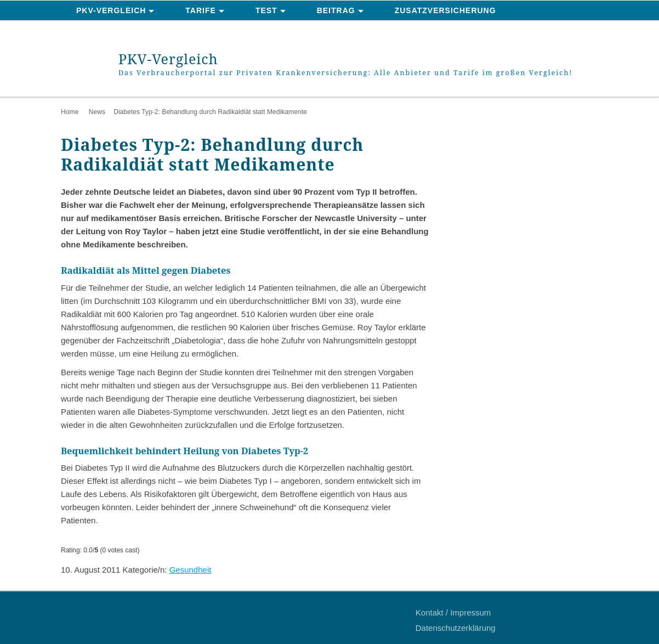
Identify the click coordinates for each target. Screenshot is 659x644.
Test (266, 10)
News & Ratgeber (118, 31)
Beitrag (336, 10)
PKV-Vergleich (111, 10)
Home (70, 112)
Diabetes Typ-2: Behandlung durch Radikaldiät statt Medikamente (210, 112)
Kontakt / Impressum (453, 612)
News (97, 112)
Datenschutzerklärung (456, 628)
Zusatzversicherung (445, 10)
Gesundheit (191, 570)
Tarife (201, 10)
